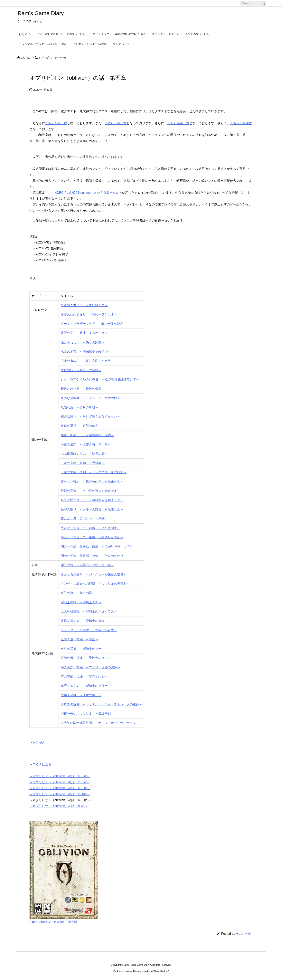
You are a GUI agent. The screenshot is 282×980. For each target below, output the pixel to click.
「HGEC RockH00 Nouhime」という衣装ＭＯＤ (85, 193)
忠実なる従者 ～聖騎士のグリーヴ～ (87, 686)
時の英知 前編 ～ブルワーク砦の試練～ (90, 667)
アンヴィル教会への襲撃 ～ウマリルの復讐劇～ (95, 584)
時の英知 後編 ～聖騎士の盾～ (84, 676)
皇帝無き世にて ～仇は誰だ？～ (84, 305)
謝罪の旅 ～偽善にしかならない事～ (87, 565)
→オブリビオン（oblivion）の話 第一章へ (60, 776)
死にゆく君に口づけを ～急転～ (84, 519)
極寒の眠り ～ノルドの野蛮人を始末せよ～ (92, 509)
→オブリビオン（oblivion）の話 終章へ (58, 806)
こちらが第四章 (241, 123)
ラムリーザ (243, 934)
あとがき (39, 742)
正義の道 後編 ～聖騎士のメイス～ (87, 658)
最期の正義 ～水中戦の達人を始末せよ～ (90, 491)
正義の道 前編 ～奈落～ (80, 639)
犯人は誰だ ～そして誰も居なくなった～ (90, 417)
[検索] (263, 3)
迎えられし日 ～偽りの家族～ (83, 342)
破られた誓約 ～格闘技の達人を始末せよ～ (92, 482)
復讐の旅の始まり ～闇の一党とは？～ (89, 314)
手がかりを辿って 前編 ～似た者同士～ (90, 528)
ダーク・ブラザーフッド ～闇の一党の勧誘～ (94, 324)
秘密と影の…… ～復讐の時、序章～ (87, 435)
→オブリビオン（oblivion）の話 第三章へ (60, 788)
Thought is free (161, 971)
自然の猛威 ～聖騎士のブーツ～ (84, 649)
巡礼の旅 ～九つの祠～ (78, 593)
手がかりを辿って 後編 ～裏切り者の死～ (92, 537)
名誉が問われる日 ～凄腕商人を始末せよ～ (92, 500)
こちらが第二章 (116, 123)
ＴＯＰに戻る (42, 764)
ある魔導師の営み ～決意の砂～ (84, 454)
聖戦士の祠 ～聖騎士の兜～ (81, 602)
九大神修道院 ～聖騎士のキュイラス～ (89, 611)
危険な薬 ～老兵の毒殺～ (80, 407)
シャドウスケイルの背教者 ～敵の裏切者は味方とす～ (100, 379)
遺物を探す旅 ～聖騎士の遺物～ (84, 621)
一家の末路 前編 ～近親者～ (83, 463)
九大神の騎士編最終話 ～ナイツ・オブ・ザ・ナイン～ (100, 723)
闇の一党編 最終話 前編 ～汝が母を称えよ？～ (97, 546)
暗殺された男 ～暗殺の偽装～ (83, 389)
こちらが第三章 (178, 123)
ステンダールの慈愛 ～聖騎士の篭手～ (89, 630)
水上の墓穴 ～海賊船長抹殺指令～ (86, 352)
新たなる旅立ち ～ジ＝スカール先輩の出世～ (94, 574)
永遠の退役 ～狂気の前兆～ (81, 426)
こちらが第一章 (56, 123)
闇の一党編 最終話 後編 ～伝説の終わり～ (94, 556)
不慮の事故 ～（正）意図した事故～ (87, 361)
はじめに (25, 57)
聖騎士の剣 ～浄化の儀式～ (81, 695)
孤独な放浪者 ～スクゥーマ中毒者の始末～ (92, 398)
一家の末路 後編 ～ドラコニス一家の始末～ (94, 472)
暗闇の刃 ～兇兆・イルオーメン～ (86, 333)
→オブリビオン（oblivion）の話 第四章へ (60, 794)
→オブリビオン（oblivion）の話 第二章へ (60, 782)
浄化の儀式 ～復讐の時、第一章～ (86, 444)
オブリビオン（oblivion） (53, 57)
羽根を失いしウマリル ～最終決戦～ (87, 714)
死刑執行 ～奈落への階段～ (81, 370)
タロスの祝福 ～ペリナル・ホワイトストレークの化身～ (101, 704)
